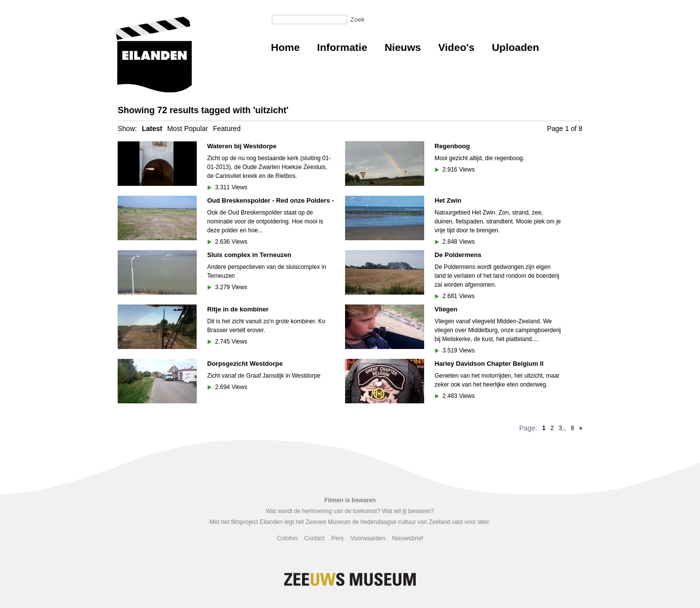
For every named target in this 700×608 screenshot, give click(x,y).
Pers (337, 538)
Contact (314, 538)
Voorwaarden (368, 538)
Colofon (287, 538)
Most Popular (187, 129)
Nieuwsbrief (408, 538)
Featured (227, 129)
